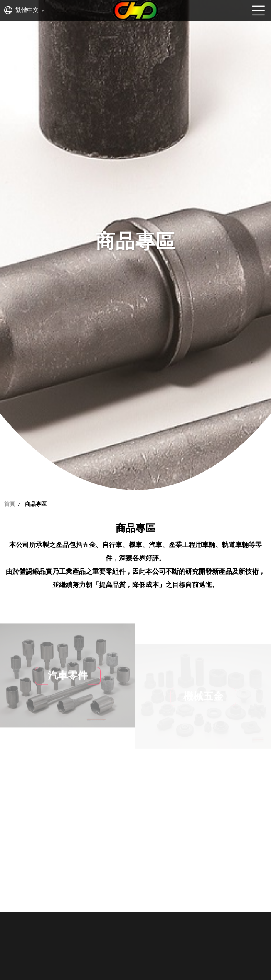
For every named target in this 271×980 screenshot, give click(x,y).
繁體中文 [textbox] (27, 10)
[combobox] (30, 10)
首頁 (10, 504)
